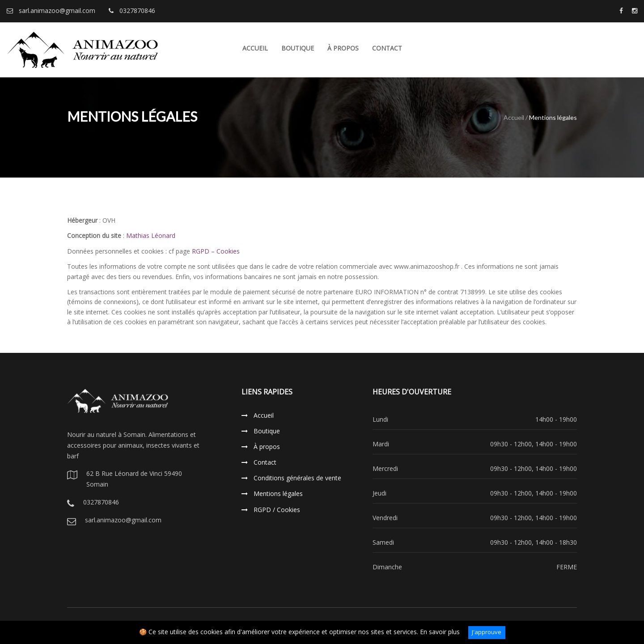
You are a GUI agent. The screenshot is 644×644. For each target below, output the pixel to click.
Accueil (255, 48)
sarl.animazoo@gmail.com (51, 11)
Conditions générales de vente (291, 478)
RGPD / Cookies (271, 510)
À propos (343, 48)
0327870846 (132, 11)
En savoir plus (440, 632)
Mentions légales (272, 494)
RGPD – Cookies (216, 251)
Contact (387, 48)
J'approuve (487, 632)
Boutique (298, 48)
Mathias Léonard (151, 235)
